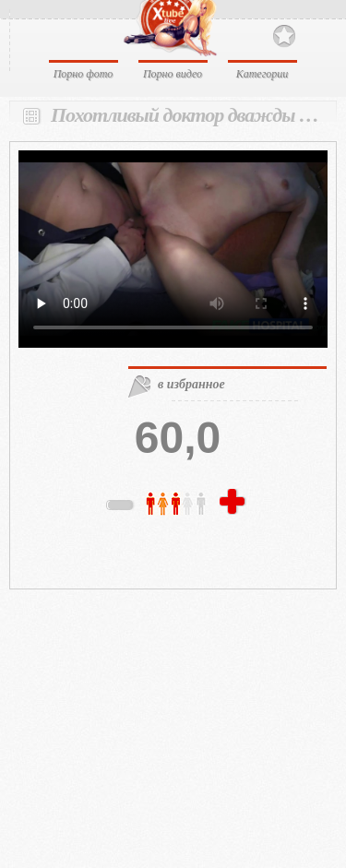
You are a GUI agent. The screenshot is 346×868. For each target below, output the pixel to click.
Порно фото (84, 74)
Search (316, 35)
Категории (262, 74)
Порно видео (173, 74)
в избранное (191, 384)
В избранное (284, 36)
